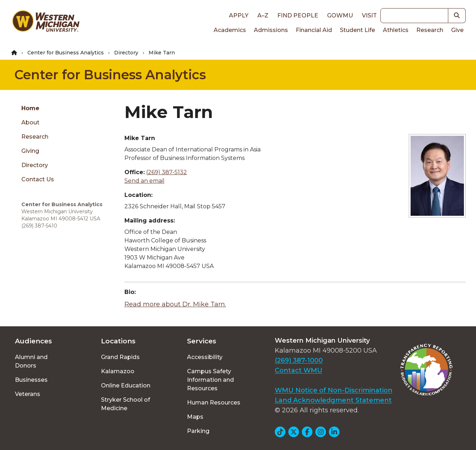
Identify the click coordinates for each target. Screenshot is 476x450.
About (30, 122)
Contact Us (38, 179)
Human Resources (214, 403)
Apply (239, 15)
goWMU (340, 15)
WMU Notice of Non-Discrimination (334, 390)
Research (430, 30)
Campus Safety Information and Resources (210, 380)
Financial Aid (314, 30)
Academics (230, 30)
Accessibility (205, 357)
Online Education (126, 385)
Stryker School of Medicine (125, 404)
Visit (369, 15)
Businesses (31, 380)
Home (30, 108)
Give (457, 30)
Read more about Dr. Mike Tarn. (175, 304)
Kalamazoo (118, 371)
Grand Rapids (120, 357)
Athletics (396, 30)
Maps (195, 417)
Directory (126, 53)
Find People (298, 15)
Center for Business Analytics (66, 53)
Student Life (357, 30)
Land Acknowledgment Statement (333, 400)
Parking (198, 431)
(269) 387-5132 (167, 172)
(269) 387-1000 (299, 360)
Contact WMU (299, 370)
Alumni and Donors (31, 361)
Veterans (28, 394)
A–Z (263, 15)
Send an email (145, 181)
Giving (30, 151)
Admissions (271, 30)
